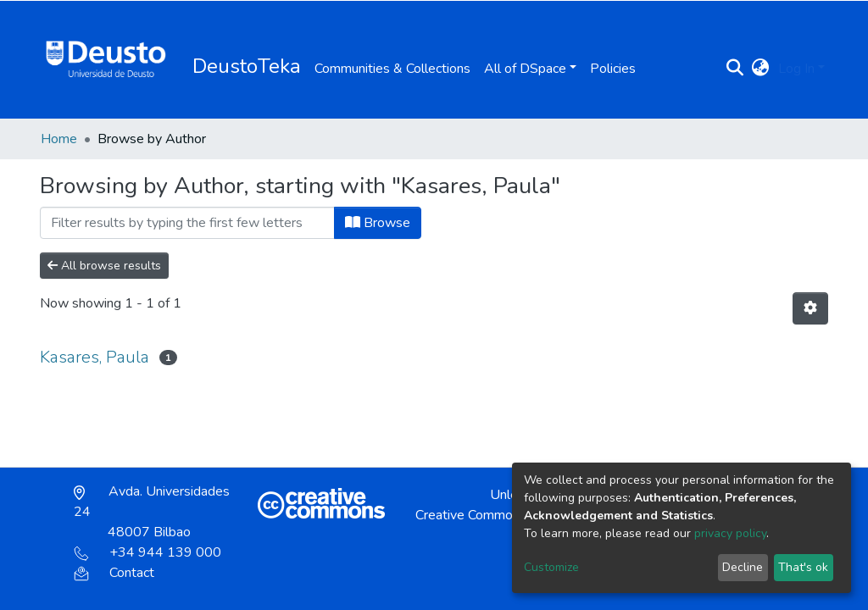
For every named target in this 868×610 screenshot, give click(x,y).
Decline (743, 567)
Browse (378, 223)
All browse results (104, 266)
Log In (796, 69)
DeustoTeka (247, 66)
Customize (551, 567)
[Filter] (187, 223)
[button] (761, 69)
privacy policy (730, 533)
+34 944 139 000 (147, 552)
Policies (613, 69)
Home (59, 139)
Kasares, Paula (95, 357)
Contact (114, 573)
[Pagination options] (810, 308)
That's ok (803, 567)
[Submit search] (735, 69)
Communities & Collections (392, 69)
